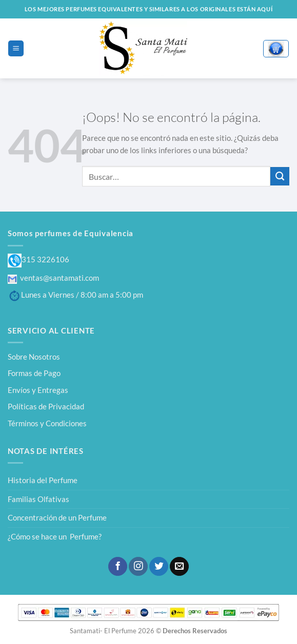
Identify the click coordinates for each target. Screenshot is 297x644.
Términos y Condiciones (47, 423)
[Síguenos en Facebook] (117, 566)
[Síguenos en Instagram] (138, 566)
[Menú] (16, 48)
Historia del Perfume (43, 480)
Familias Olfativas (38, 499)
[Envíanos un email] (179, 566)
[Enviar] (280, 176)
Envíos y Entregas (38, 390)
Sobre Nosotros (34, 357)
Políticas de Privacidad (46, 406)
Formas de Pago (34, 373)
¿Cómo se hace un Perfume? (55, 536)
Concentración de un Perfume (57, 517)
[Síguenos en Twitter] (159, 566)
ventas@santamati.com (53, 278)
